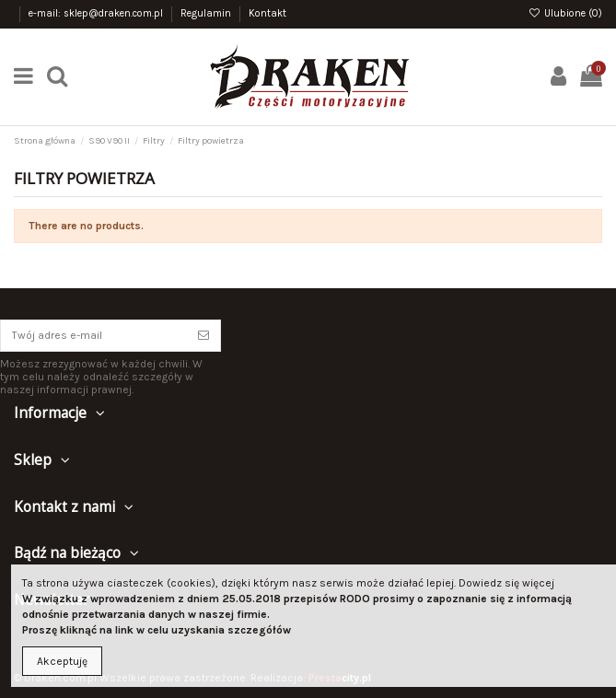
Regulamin (207, 13)
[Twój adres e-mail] (94, 335)
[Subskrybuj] (203, 335)
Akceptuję (62, 661)
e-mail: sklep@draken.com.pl (97, 13)
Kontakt (267, 13)
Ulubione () (565, 13)
